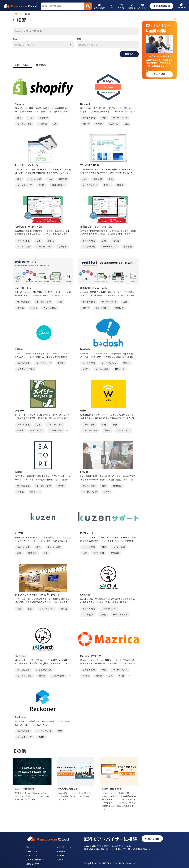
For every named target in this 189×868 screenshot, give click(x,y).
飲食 (111, 179)
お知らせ (60, 859)
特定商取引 (61, 851)
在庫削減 (43, 124)
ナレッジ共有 (24, 246)
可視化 (99, 124)
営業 (104, 118)
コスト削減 (88, 614)
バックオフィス (44, 670)
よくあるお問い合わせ (35, 859)
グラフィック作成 (26, 369)
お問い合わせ (31, 855)
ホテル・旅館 (35, 179)
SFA (127, 124)
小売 (30, 118)
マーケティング (25, 124)
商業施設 (44, 118)
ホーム (18, 14)
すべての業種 (89, 118)
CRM (122, 676)
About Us (30, 847)
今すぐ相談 (159, 74)
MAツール (113, 124)
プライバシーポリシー (66, 847)
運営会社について (33, 864)
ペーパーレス (37, 430)
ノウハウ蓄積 (102, 369)
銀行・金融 (99, 553)
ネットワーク (123, 430)
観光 (19, 118)
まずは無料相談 (161, 6)
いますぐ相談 (152, 839)
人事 (60, 302)
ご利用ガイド (31, 851)
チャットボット (120, 614)
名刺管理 (62, 246)
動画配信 (119, 308)
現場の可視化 (58, 185)
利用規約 (60, 855)
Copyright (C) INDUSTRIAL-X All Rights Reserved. (110, 863)
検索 (27, 14)
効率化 (86, 124)
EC (55, 124)
